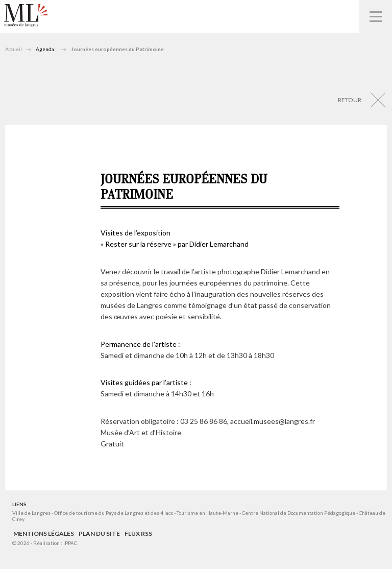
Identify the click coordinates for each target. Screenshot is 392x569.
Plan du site (99, 534)
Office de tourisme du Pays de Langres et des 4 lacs (114, 513)
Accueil (14, 49)
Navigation (376, 16)
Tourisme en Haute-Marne (207, 513)
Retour (350, 100)
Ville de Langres (31, 513)
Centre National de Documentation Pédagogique (299, 513)
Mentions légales (44, 534)
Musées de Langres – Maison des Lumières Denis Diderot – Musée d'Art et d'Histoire (26, 16)
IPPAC (70, 543)
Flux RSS (138, 534)
